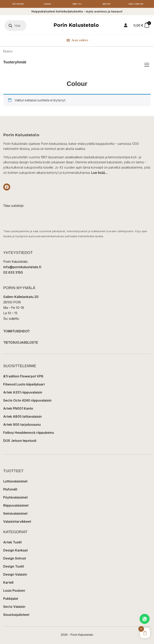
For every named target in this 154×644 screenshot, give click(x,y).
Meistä (106, 4)
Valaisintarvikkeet (17, 522)
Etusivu (8, 52)
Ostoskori (18, 4)
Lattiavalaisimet (15, 482)
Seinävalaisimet (15, 514)
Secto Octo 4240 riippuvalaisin (27, 401)
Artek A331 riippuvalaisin (23, 393)
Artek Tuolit (12, 543)
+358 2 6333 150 (136, 4)
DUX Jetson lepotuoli (20, 441)
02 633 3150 (13, 273)
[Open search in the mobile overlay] (15, 26)
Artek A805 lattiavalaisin (22, 417)
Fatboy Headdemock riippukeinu (29, 433)
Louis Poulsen (14, 591)
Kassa (48, 4)
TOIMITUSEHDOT (17, 332)
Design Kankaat (15, 551)
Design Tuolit (14, 567)
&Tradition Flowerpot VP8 (23, 377)
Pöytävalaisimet (15, 498)
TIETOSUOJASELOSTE (21, 343)
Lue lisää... (99, 173)
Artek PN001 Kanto (18, 409)
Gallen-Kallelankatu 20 (21, 297)
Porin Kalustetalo (76, 25)
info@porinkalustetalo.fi (22, 267)
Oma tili (77, 4)
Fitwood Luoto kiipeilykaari (24, 385)
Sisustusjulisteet (16, 615)
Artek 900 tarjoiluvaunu (22, 425)
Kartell (8, 583)
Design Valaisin (15, 575)
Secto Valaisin (14, 607)
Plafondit (10, 490)
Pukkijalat (11, 599)
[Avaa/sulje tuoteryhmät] (147, 65)
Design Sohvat (15, 559)
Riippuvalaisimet (16, 506)
